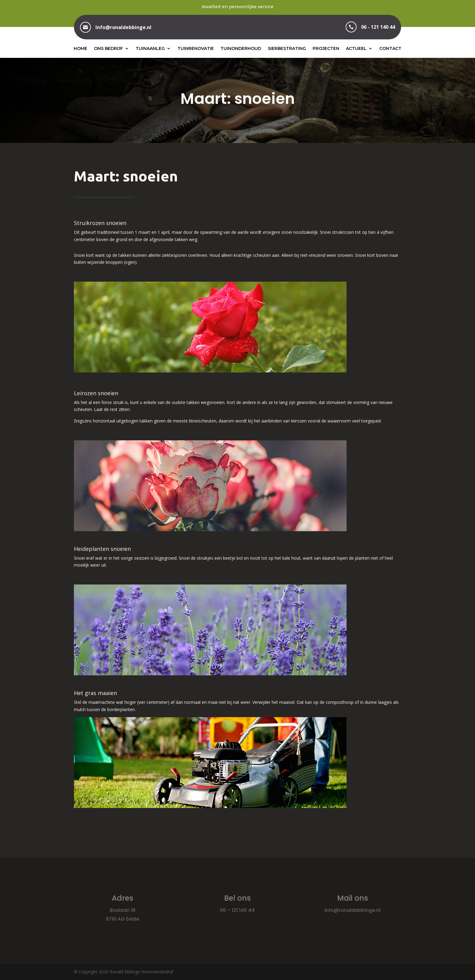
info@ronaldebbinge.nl (352, 910)
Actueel (356, 48)
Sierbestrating (287, 48)
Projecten (326, 48)
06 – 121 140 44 (237, 910)
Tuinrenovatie (196, 48)
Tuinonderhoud (241, 48)
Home (80, 48)
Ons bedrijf (108, 48)
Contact (390, 48)
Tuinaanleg (150, 48)
